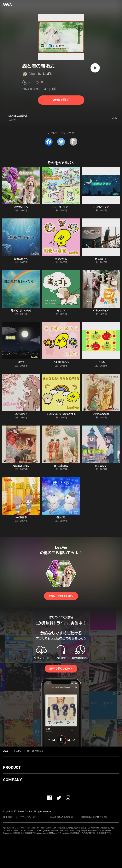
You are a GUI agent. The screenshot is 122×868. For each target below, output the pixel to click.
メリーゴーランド (61, 207)
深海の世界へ (21, 259)
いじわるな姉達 (101, 414)
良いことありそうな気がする (61, 414)
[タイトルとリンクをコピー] (73, 142)
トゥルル (101, 362)
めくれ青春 (21, 517)
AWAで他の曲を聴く (61, 596)
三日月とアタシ (101, 207)
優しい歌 (61, 517)
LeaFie (48, 74)
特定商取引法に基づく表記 (95, 817)
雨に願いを (101, 259)
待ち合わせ (101, 466)
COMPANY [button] (12, 780)
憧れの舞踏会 (61, 466)
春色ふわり (21, 414)
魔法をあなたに (21, 466)
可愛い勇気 (61, 259)
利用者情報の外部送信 (61, 817)
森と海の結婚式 (35, 751)
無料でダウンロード (61, 669)
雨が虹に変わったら (21, 311)
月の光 (21, 362)
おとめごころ (21, 207)
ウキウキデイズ (101, 311)
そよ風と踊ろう (61, 362)
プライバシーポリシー (31, 817)
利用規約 (8, 817)
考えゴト (61, 311)
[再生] (95, 68)
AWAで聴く (61, 100)
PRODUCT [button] (12, 767)
